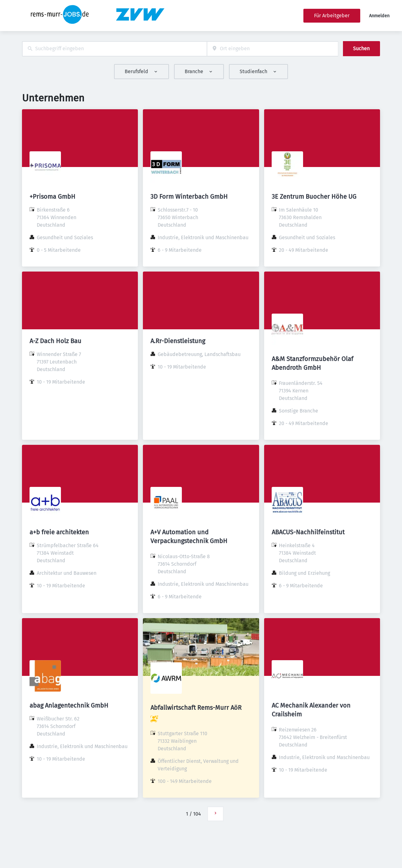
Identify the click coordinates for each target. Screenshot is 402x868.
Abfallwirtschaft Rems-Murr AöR (196, 708)
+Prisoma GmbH (52, 197)
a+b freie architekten (59, 532)
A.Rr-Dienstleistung (178, 341)
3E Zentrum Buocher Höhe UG (314, 197)
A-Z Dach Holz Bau (55, 341)
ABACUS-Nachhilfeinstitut (308, 532)
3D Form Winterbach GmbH (189, 197)
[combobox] (114, 49)
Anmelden (379, 16)
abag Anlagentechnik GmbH (69, 705)
